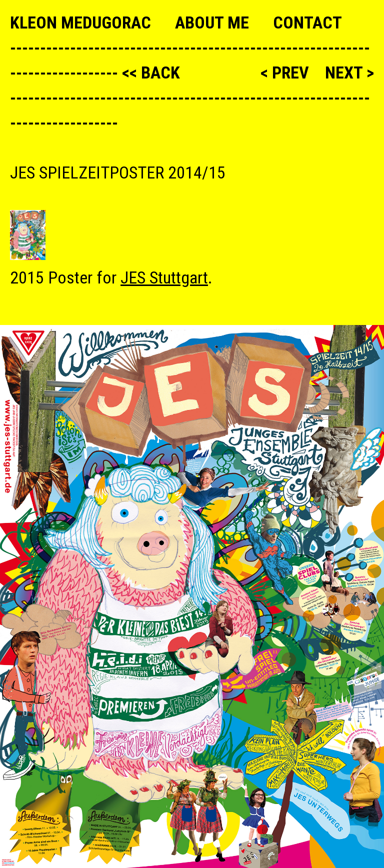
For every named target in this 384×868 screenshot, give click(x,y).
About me (212, 22)
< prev (287, 72)
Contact (307, 22)
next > (349, 72)
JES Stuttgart (164, 277)
